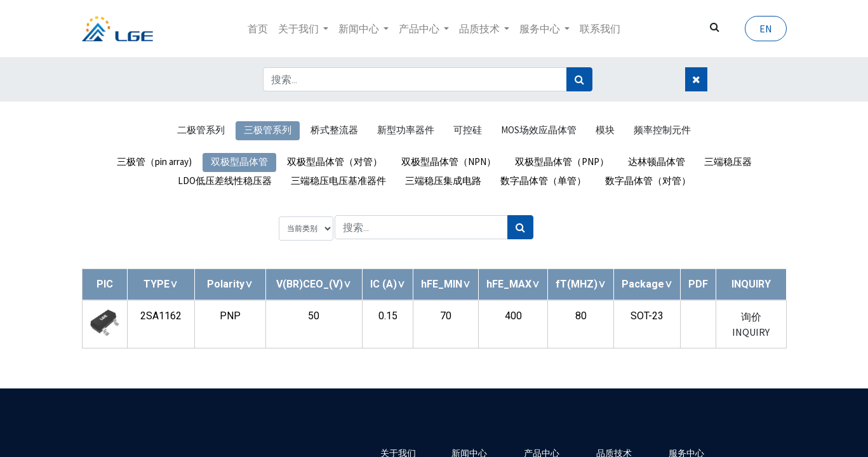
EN (766, 29)
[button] (161, 284)
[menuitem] (258, 29)
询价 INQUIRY (751, 324)
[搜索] (579, 79)
